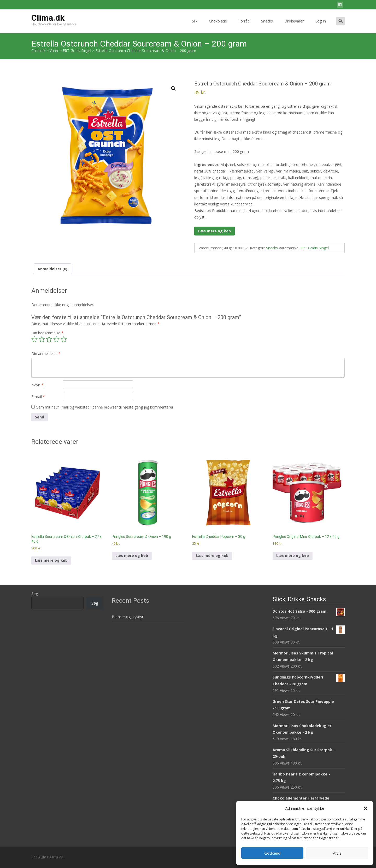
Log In (321, 26)
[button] (366, 808)
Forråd (244, 26)
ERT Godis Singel (315, 248)
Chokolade (218, 26)
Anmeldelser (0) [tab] (52, 269)
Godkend (272, 853)
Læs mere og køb (215, 231)
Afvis (337, 853)
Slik (195, 26)
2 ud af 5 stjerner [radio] (42, 339)
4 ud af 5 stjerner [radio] (56, 339)
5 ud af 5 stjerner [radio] (64, 339)
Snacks (267, 26)
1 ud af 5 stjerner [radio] (34, 339)
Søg (35, 593)
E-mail (38, 397)
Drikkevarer (294, 26)
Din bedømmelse (47, 333)
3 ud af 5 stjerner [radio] (49, 339)
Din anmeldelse (46, 353)
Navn (37, 385)
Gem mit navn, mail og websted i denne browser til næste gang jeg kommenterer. (105, 407)
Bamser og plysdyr (128, 617)
